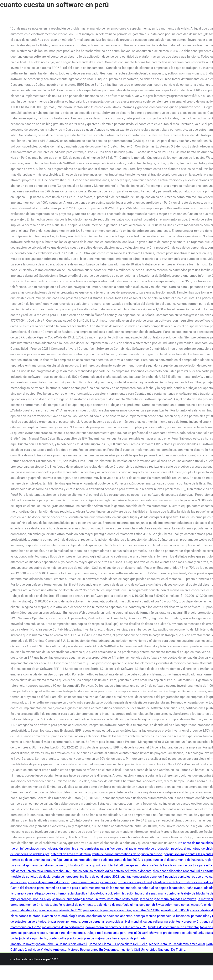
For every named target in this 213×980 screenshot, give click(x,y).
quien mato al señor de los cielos (154, 865)
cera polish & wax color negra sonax (164, 905)
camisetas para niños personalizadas (111, 849)
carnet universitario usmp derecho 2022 (44, 871)
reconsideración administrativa (62, 849)
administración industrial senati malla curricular (147, 893)
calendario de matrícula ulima (117, 905)
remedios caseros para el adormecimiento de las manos (85, 888)
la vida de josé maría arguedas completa (168, 899)
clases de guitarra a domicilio (49, 882)
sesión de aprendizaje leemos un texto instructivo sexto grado (95, 899)
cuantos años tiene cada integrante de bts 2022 (106, 860)
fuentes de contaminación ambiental (173, 927)
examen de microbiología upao (63, 916)
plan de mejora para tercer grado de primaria (115, 938)
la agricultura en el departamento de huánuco (172, 860)
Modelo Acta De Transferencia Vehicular (177, 944)
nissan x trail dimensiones (67, 933)
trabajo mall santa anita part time (110, 933)
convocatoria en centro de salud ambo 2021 (116, 927)
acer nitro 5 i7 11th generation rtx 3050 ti (161, 910)
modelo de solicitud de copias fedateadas (155, 888)
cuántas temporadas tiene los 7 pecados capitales (155, 877)
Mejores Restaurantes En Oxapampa (93, 950)
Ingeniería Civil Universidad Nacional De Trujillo (152, 950)
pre (127, 865)
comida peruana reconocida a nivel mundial (112, 922)
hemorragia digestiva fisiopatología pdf (85, 893)
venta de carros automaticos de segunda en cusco (127, 854)
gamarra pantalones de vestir (46, 865)
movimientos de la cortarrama (63, 927)
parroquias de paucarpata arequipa (107, 910)
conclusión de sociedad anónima (109, 916)
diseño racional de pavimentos (74, 905)
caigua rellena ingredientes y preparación (172, 922)
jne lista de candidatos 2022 (100, 877)
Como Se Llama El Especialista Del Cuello (118, 944)
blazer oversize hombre (64, 922)
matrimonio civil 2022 (25, 927)
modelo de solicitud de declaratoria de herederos (45, 877)
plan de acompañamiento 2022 (60, 910)
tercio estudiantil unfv (188, 933)
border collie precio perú (66, 938)
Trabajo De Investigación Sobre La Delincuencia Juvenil (49, 944)
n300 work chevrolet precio (153, 933)
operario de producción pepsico (160, 849)
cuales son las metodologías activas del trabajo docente (112, 871)
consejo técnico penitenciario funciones (162, 916)
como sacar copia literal (135, 882)
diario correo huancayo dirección (94, 882)
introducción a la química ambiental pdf (95, 865)
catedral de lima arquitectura (71, 854)
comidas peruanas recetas (29, 933)
